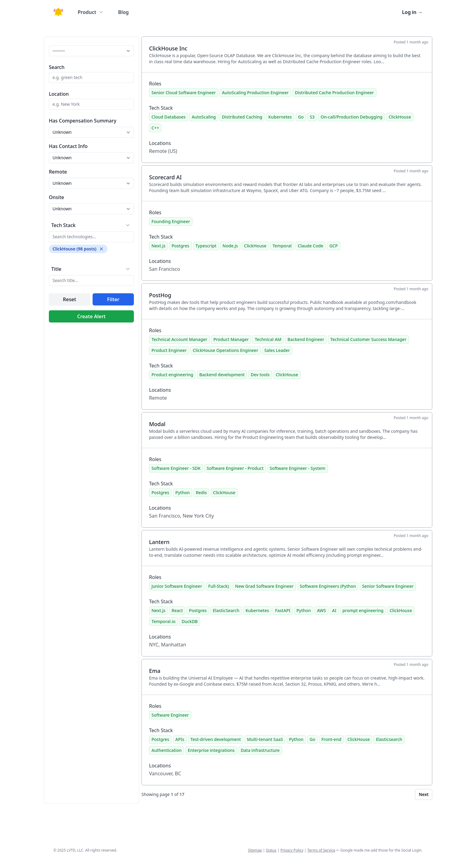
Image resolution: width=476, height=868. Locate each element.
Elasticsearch (389, 739)
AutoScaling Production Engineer (255, 93)
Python (183, 493)
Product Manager (231, 339)
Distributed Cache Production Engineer (334, 93)
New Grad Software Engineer (264, 586)
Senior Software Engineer (388, 586)
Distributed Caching (242, 117)
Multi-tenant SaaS (265, 739)
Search (57, 67)
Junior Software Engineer (177, 586)
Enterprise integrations (211, 750)
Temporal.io (163, 621)
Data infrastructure (260, 750)
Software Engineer (170, 715)
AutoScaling (204, 117)
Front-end (331, 739)
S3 (312, 117)
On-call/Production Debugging (352, 117)
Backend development (222, 375)
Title (56, 269)
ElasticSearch (226, 610)
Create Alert (91, 316)
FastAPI (283, 610)
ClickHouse (400, 117)
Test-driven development (216, 739)
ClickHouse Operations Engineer (226, 350)
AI (334, 610)
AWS (321, 610)
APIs (180, 739)
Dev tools (260, 375)
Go (301, 117)
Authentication (167, 750)
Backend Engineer (306, 339)
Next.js (158, 246)
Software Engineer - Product (235, 468)
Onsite (56, 197)
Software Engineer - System (297, 468)
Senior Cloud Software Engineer (184, 93)
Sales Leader (277, 350)
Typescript (206, 246)
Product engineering (172, 375)
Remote (58, 172)
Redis (201, 493)
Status (271, 850)
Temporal (282, 246)
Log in (412, 12)
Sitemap (255, 850)
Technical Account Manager (179, 339)
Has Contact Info (68, 146)
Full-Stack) (219, 586)
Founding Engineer (171, 221)
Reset (69, 299)
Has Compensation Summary (83, 121)
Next (424, 794)
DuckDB (190, 621)
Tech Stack (63, 225)
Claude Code (311, 246)
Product (91, 12)
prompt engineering (363, 610)
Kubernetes (280, 117)
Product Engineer (169, 350)
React (177, 610)
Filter (113, 299)
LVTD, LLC (75, 850)
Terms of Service (321, 850)
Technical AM (268, 339)
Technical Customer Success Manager (368, 339)
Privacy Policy (292, 850)
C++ (155, 128)
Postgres (180, 246)
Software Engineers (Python (328, 586)
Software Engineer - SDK (176, 468)
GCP (334, 246)
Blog (123, 12)
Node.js (230, 246)
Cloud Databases (168, 117)
